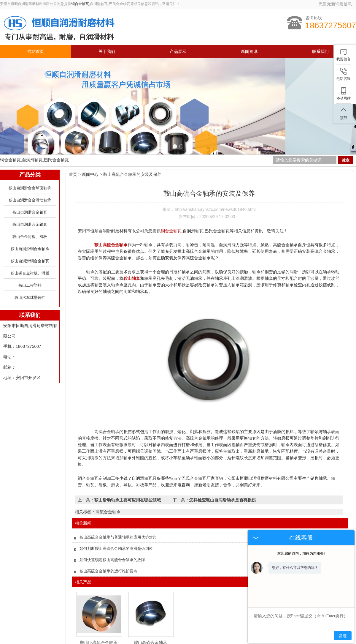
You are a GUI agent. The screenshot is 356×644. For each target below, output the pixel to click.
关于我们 (107, 52)
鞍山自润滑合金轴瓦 (30, 180)
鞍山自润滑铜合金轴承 (30, 216)
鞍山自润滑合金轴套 (30, 192)
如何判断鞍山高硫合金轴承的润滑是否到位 (116, 516)
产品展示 (178, 52)
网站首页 (36, 52)
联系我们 (320, 52)
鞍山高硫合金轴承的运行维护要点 (108, 538)
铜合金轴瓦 (80, 4)
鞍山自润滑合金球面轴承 (30, 155)
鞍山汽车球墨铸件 (30, 265)
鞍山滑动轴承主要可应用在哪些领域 (128, 467)
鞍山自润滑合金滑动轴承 (30, 167)
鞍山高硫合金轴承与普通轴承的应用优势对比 (118, 505)
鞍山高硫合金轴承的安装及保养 (132, 142)
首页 (73, 142)
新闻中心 (90, 142)
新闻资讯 (249, 52)
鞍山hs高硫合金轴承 (99, 610)
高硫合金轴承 (108, 479)
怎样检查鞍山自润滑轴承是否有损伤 (223, 467)
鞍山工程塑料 (30, 253)
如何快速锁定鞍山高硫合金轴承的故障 (112, 527)
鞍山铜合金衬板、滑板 (30, 240)
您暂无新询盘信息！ (337, 4)
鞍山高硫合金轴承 (150, 610)
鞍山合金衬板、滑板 (30, 204)
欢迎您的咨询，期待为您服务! (301, 553)
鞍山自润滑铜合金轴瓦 (30, 228)
